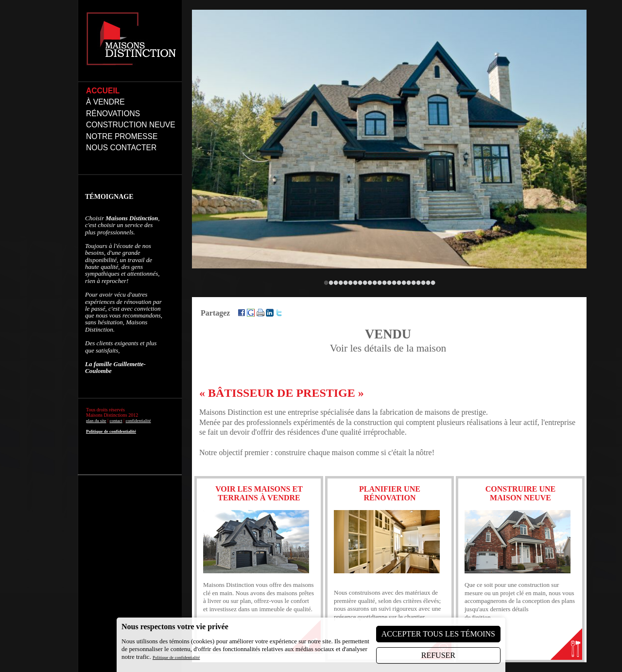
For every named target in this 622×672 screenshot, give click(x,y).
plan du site (96, 421)
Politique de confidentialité (111, 431)
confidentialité (138, 421)
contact (116, 421)
